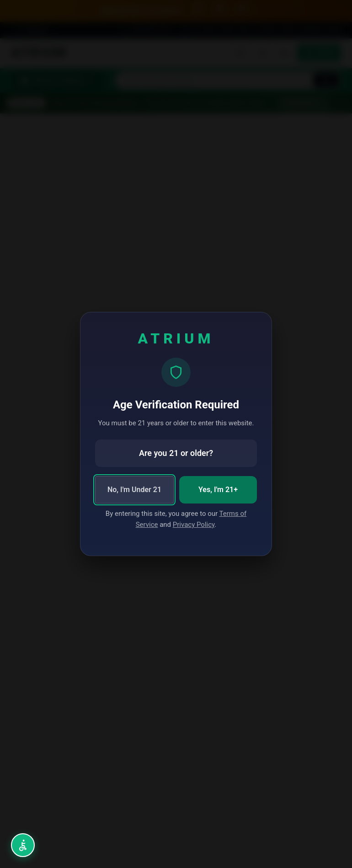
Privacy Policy (194, 525)
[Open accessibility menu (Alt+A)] (23, 845)
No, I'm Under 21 (134, 490)
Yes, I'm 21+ (218, 490)
